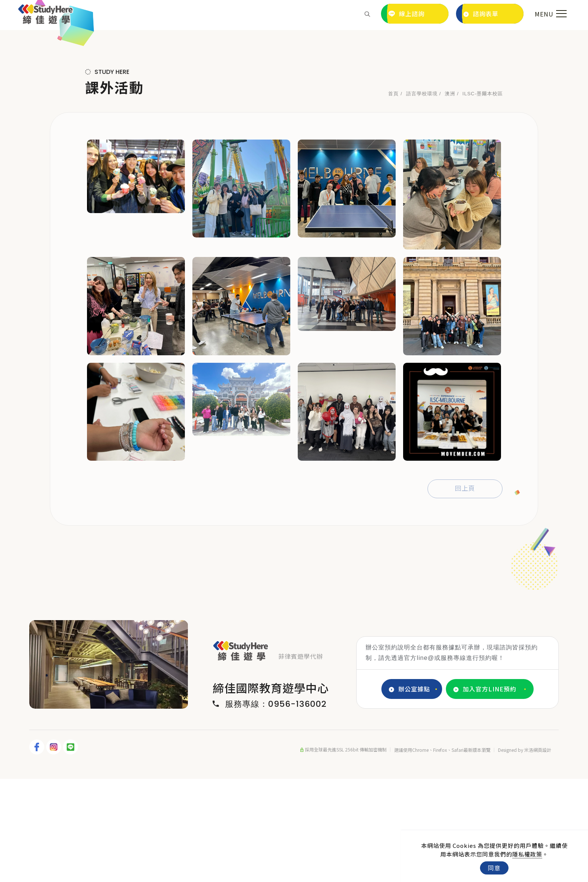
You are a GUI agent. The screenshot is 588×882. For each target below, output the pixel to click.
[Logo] (46, 13)
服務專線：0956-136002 (270, 807)
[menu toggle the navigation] (550, 14)
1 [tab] (92, 804)
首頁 (393, 197)
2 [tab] (103, 804)
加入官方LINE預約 (485, 792)
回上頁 (465, 592)
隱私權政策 (527, 854)
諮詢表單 (481, 14)
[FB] (38, 850)
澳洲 (450, 197)
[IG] (55, 850)
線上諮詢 (406, 14)
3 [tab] (115, 804)
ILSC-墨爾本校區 (483, 197)
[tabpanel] (294, 81)
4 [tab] (126, 804)
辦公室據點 (409, 792)
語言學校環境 (422, 197)
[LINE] (71, 850)
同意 (494, 868)
